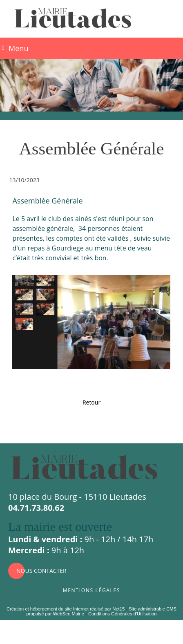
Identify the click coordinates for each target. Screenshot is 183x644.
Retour (91, 402)
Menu (18, 48)
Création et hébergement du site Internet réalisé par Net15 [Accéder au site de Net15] (66, 609)
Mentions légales (91, 589)
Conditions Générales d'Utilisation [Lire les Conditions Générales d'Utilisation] (123, 614)
